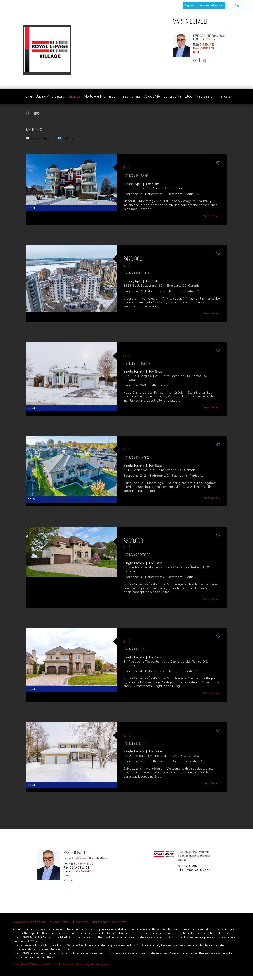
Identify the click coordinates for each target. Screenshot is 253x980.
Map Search (205, 96)
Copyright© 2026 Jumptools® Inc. (33, 964)
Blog (189, 96)
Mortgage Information (101, 96)
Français (224, 96)
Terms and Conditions (109, 922)
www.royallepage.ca (29, 922)
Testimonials (131, 96)
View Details (212, 216)
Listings (74, 96)
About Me (152, 96)
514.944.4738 (207, 44)
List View (67, 138)
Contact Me (172, 96)
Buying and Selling (50, 96)
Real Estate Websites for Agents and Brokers (82, 964)
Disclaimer (81, 922)
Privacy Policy (59, 922)
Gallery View (38, 138)
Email (196, 52)
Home (28, 96)
